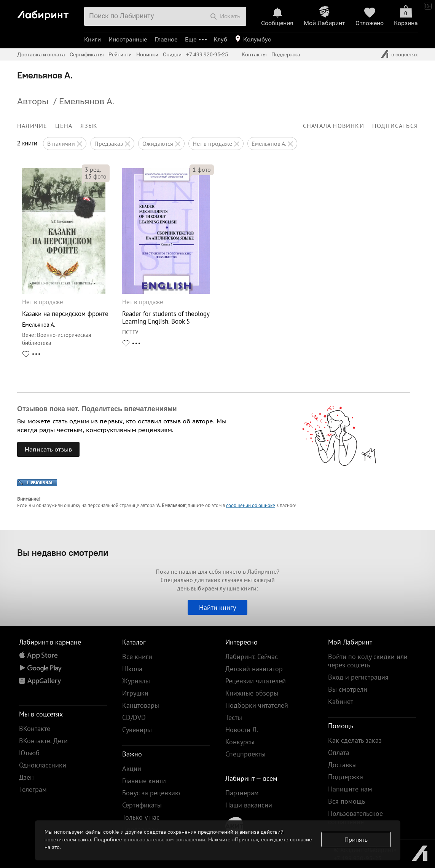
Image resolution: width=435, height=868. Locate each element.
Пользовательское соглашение (355, 818)
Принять (356, 839)
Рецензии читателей (256, 681)
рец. (93, 169)
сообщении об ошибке (251, 505)
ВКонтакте (35, 728)
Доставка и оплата (41, 54)
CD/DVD (134, 717)
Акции (132, 768)
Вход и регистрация (358, 677)
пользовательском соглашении (167, 839)
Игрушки (135, 693)
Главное (166, 39)
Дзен (26, 777)
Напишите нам (350, 789)
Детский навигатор (254, 669)
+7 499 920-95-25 (207, 54)
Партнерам (242, 793)
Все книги (137, 657)
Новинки (147, 54)
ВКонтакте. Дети (43, 741)
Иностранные (128, 39)
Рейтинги (120, 54)
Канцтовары (141, 705)
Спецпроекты (245, 754)
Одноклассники (43, 765)
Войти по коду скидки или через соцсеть (368, 661)
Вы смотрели (348, 689)
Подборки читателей (257, 705)
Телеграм (33, 789)
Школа (132, 669)
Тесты (234, 717)
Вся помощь (347, 801)
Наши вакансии (249, 805)
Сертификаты (87, 54)
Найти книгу (217, 607)
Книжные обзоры (252, 693)
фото (96, 176)
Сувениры (137, 730)
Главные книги (144, 781)
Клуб (220, 39)
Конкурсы (240, 742)
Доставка (342, 765)
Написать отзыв (48, 449)
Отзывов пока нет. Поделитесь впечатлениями (97, 409)
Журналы (136, 681)
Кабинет (341, 701)
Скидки (172, 54)
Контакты (254, 54)
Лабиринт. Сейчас (252, 657)
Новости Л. (242, 730)
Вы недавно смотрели (63, 552)
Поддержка (286, 54)
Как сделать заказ (355, 740)
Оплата (339, 752)
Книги (92, 39)
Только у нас (141, 817)
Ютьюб (29, 753)
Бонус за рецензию (151, 793)
